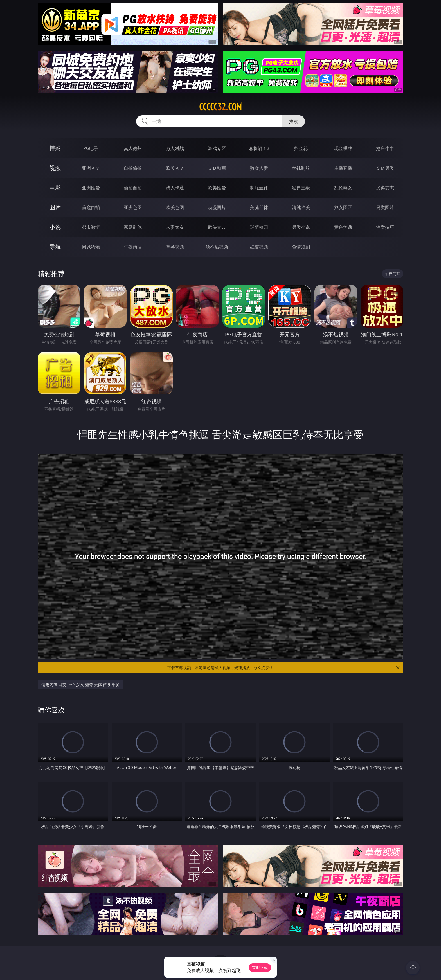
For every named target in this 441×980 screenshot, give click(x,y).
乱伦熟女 (343, 188)
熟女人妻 (259, 168)
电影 (55, 188)
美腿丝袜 (259, 207)
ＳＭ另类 (385, 168)
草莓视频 (175, 247)
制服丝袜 (259, 188)
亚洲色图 (133, 207)
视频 (55, 168)
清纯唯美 (301, 207)
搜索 (294, 121)
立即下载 (260, 967)
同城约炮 (91, 247)
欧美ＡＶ (175, 168)
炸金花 (301, 148)
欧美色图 (175, 207)
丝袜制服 (301, 168)
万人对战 (175, 148)
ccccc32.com (220, 107)
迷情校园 (259, 227)
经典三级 (301, 188)
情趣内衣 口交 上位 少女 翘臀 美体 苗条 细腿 (81, 684)
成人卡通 (175, 188)
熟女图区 (343, 207)
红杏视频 (259, 247)
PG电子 (91, 148)
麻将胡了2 (259, 148)
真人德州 (133, 148)
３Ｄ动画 (217, 168)
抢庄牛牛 (385, 148)
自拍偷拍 (133, 168)
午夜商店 (133, 247)
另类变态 (385, 188)
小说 (55, 227)
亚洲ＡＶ (91, 168)
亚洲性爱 (91, 188)
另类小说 (301, 227)
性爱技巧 (385, 227)
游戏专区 (217, 148)
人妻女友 (175, 227)
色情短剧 (301, 247)
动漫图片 (217, 207)
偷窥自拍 (91, 207)
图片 (55, 207)
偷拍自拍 (133, 188)
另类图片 (385, 207)
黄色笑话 (343, 227)
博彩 (55, 148)
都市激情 (91, 227)
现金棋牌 (343, 148)
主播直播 (343, 168)
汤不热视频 (217, 247)
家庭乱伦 (133, 227)
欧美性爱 (217, 188)
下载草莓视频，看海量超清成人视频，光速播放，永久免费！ (284, 668)
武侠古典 (217, 227)
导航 (55, 247)
